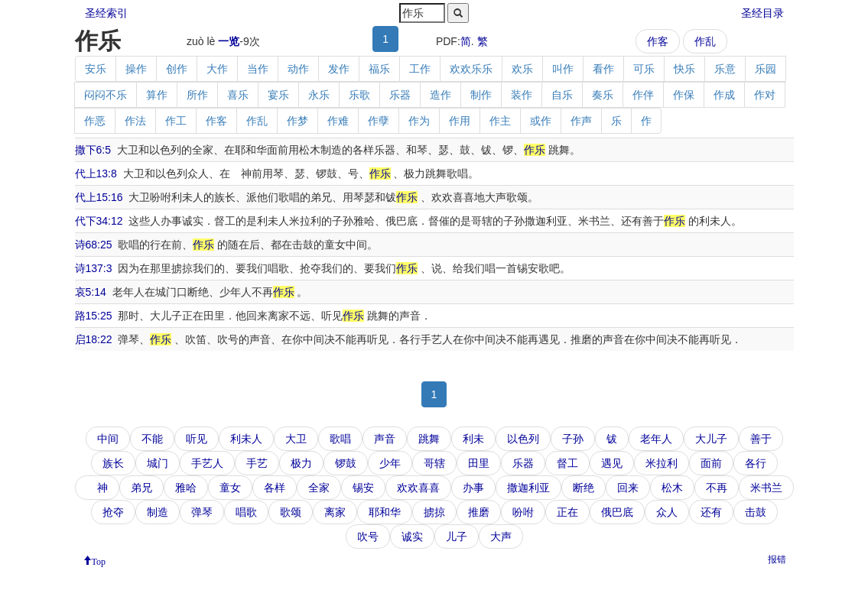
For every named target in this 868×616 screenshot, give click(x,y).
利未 (473, 439)
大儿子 (711, 439)
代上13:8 (96, 173)
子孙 (573, 439)
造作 (441, 95)
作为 (419, 121)
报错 (777, 559)
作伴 (643, 95)
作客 (658, 41)
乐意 (725, 69)
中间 (108, 439)
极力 (301, 463)
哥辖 (434, 463)
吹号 (368, 537)
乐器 (400, 95)
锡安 (363, 488)
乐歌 (359, 95)
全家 (319, 488)
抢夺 (113, 512)
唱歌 (246, 512)
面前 (711, 463)
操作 (136, 69)
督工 (567, 463)
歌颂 (291, 512)
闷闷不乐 (106, 95)
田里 (479, 463)
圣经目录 (762, 13)
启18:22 (94, 339)
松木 (672, 488)
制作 (481, 95)
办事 (473, 488)
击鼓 (756, 512)
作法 (135, 121)
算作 (157, 95)
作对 (765, 95)
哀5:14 (91, 292)
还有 (711, 512)
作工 (176, 121)
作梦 (297, 121)
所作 (197, 95)
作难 (338, 121)
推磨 (479, 512)
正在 (567, 512)
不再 (717, 488)
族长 (113, 463)
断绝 (584, 488)
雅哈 (186, 488)
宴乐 (278, 95)
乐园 (766, 69)
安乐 (96, 69)
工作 (420, 69)
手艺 (257, 463)
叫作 (563, 69)
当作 (258, 69)
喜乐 (238, 95)
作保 (684, 95)
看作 (603, 69)
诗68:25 (94, 245)
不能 (152, 439)
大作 (217, 69)
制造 (158, 512)
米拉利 (662, 463)
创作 (177, 69)
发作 (339, 69)
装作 (522, 95)
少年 (390, 463)
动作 (298, 69)
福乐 (379, 69)
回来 (628, 488)
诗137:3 (94, 268)
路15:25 (94, 316)
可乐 (644, 69)
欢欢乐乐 (471, 69)
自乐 (562, 95)
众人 (667, 512)
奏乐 (603, 95)
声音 (385, 439)
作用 (460, 121)
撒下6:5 (93, 150)
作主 (500, 121)
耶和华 (385, 512)
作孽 (379, 121)
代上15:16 (99, 197)
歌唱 (340, 439)
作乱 (705, 41)
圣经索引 (106, 13)
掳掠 (434, 512)
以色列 (523, 439)
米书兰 (766, 488)
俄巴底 (617, 512)
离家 (335, 512)
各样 (275, 488)
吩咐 (523, 512)
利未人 (246, 439)
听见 (197, 439)
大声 (501, 537)
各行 (756, 463)
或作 (541, 121)
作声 (581, 121)
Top (99, 560)
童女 (230, 488)
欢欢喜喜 (418, 488)
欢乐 (522, 69)
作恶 (95, 121)
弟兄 (141, 488)
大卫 (296, 439)
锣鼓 (346, 463)
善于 (761, 439)
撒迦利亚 (528, 488)
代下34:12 (99, 221)
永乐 (319, 95)
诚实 (412, 537)
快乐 (684, 69)
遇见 (612, 463)
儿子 (457, 537)
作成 (724, 95)
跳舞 (429, 439)
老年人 (656, 439)
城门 (158, 463)
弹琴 (202, 512)
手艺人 (207, 463)
